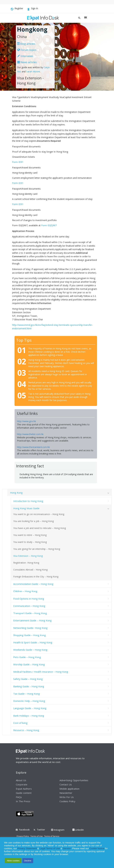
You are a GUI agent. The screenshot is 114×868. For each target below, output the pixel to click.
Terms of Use (37, 836)
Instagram (58, 830)
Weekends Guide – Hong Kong (30, 650)
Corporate (22, 784)
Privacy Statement (27, 848)
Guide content (24, 793)
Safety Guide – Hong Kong (28, 679)
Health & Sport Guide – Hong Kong (33, 642)
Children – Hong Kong (25, 591)
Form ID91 (18, 162)
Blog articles (26, 44)
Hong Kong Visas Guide (26, 508)
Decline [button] (28, 861)
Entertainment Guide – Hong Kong (32, 620)
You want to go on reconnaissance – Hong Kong (39, 514)
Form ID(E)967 (49, 225)
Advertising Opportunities (74, 780)
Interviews (25, 56)
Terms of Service (52, 836)
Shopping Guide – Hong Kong (30, 635)
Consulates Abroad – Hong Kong (30, 570)
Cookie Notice (97, 848)
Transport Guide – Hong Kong (30, 613)
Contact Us (66, 784)
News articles (27, 62)
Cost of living (20, 723)
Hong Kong (16, 493)
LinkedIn (78, 830)
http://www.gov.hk (26, 421)
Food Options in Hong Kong (29, 599)
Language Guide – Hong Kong (30, 708)
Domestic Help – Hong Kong (29, 701)
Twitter (41, 830)
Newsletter (66, 793)
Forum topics (27, 50)
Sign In (33, 9)
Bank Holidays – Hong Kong (29, 716)
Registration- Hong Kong (26, 563)
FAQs (19, 797)
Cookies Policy (67, 801)
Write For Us (67, 797)
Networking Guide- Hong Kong (30, 628)
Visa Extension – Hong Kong (28, 556)
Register (17, 9)
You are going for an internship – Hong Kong (37, 549)
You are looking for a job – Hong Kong (33, 521)
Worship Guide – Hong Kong (29, 664)
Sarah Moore (33, 72)
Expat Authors (24, 789)
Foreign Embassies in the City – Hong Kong (36, 577)
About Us (21, 780)
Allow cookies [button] (13, 861)
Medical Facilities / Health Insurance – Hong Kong (41, 672)
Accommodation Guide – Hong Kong (33, 584)
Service (67, 848)
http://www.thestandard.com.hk (33, 447)
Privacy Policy (23, 836)
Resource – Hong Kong (26, 730)
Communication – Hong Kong (29, 606)
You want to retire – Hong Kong (30, 535)
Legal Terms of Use (50, 848)
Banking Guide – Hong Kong (29, 686)
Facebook (24, 830)
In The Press (23, 801)
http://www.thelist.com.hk (30, 434)
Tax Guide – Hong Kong (27, 694)
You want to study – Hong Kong (30, 542)
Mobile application (69, 789)
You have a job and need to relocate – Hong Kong (40, 528)
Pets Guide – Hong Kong (27, 657)
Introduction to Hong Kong (28, 501)
